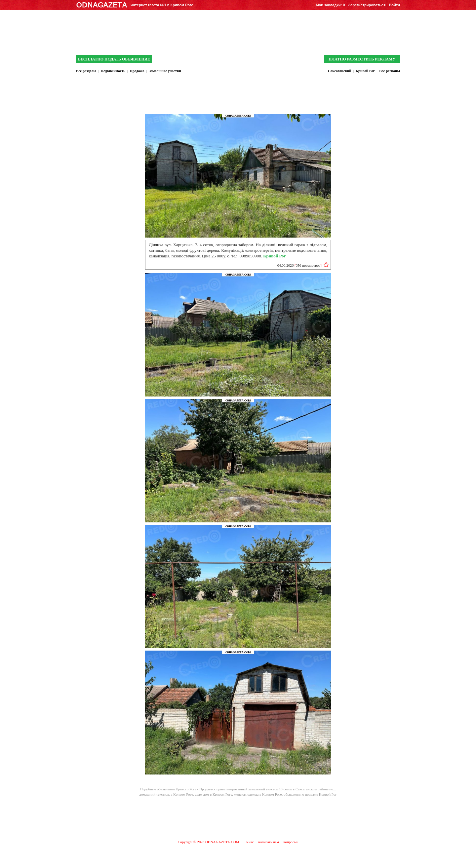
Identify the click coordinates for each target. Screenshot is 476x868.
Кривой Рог (365, 71)
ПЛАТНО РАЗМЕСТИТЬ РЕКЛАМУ (362, 59)
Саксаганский (340, 71)
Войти (394, 5)
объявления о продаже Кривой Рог (310, 794)
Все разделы (86, 71)
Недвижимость (113, 71)
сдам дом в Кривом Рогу (213, 794)
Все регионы (390, 71)
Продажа (137, 71)
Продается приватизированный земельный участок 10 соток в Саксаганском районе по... (268, 789)
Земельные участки (165, 71)
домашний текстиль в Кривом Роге (166, 794)
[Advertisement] (238, 818)
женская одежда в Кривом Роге (258, 794)
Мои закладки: (330, 5)
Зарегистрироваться (367, 5)
